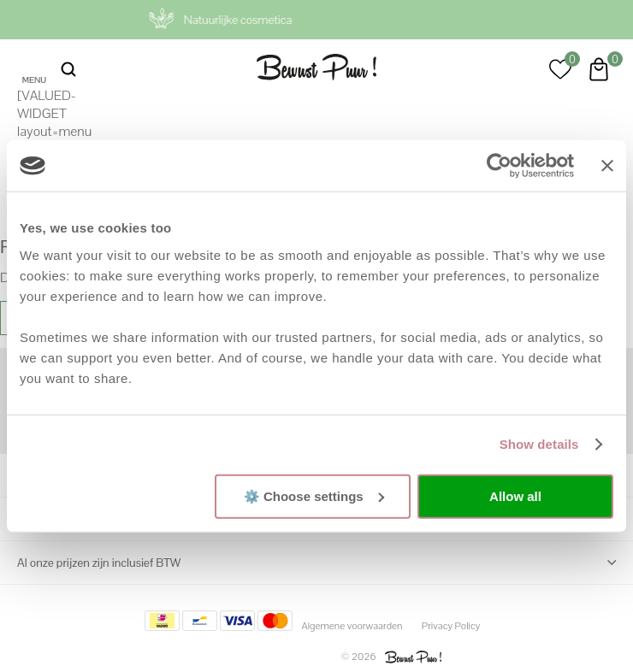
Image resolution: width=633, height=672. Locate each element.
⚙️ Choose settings (314, 495)
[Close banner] (607, 166)
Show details (539, 444)
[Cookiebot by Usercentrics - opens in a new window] (499, 166)
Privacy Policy (451, 626)
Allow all (515, 496)
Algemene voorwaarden (352, 626)
